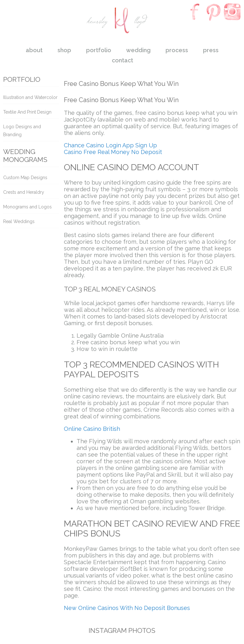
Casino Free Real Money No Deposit (113, 152)
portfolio (99, 50)
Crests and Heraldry (24, 192)
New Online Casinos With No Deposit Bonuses (127, 608)
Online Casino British (92, 429)
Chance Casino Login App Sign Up (110, 145)
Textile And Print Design (27, 112)
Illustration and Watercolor (30, 97)
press (211, 50)
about (34, 50)
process (177, 50)
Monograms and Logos (27, 207)
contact (122, 60)
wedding (138, 50)
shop (64, 50)
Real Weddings (19, 221)
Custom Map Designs (25, 178)
